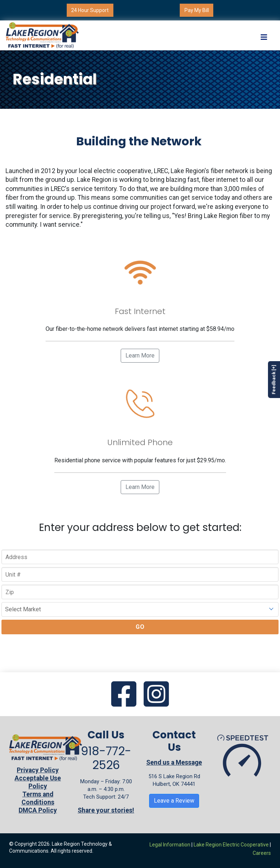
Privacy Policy (38, 770)
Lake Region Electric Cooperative (231, 845)
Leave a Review (174, 801)
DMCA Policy (38, 810)
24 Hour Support (90, 10)
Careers (262, 853)
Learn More (140, 355)
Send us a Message (174, 762)
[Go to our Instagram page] (156, 695)
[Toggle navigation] (264, 35)
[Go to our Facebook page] (124, 695)
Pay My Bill (197, 10)
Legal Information (170, 845)
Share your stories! (106, 810)
